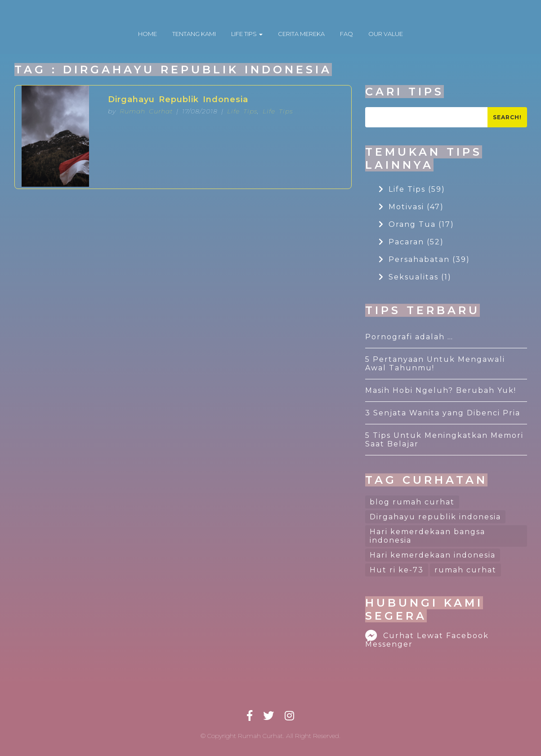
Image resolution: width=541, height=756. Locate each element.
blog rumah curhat (412, 502)
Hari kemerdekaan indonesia (433, 555)
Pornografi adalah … (409, 337)
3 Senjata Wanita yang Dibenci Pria (443, 413)
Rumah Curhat (146, 111)
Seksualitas (415, 277)
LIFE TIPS (247, 34)
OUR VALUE (386, 34)
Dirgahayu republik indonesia (435, 517)
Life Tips (242, 111)
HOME (148, 34)
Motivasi (411, 207)
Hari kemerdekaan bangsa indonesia (427, 536)
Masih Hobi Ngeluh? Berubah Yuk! (441, 390)
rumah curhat (465, 570)
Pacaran (411, 242)
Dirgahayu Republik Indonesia (178, 99)
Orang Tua (416, 224)
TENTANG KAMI (194, 34)
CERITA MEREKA (301, 34)
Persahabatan (424, 259)
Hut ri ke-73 (397, 570)
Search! (507, 117)
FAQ (347, 34)
